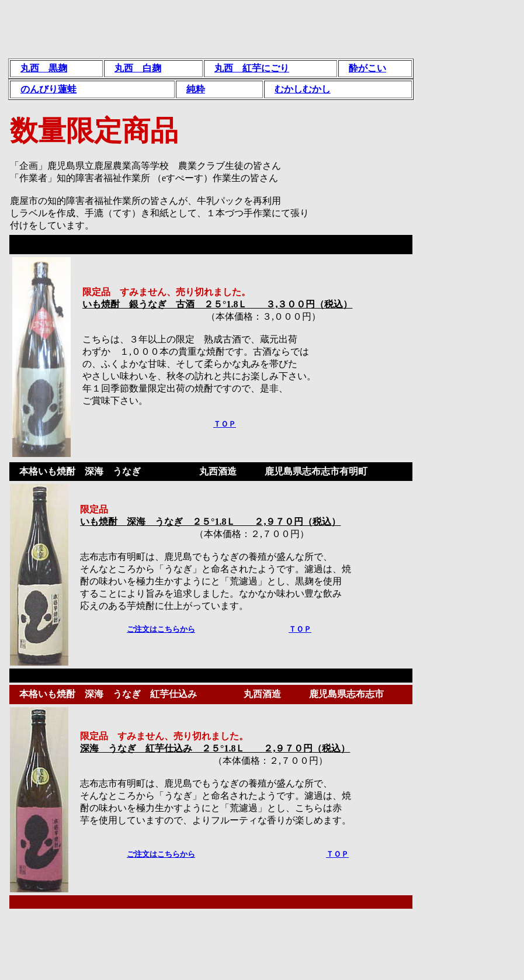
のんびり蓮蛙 (48, 89)
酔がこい (367, 68)
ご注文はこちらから (161, 629)
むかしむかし (303, 89)
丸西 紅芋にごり (252, 68)
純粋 (196, 89)
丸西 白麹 (138, 68)
